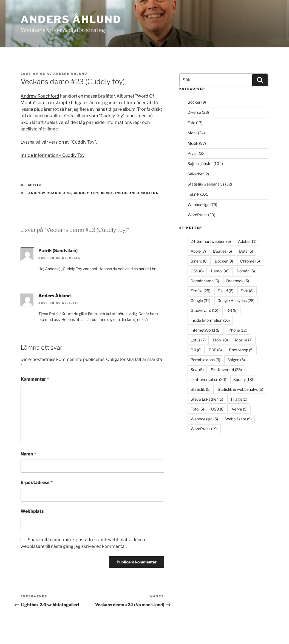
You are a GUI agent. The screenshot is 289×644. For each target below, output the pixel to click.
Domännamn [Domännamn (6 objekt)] (205, 281)
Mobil (192, 133)
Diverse (194, 112)
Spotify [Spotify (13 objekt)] (243, 379)
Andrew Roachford (40, 96)
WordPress (197, 215)
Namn (28, 454)
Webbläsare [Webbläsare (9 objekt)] (238, 419)
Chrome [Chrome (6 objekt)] (250, 261)
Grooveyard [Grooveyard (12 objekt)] (204, 310)
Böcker (194, 102)
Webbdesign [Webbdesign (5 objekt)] (204, 419)
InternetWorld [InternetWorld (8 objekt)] (206, 330)
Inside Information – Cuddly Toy (53, 155)
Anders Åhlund (71, 19)
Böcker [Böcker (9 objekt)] (224, 261)
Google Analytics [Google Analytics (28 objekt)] (236, 300)
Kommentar (35, 379)
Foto (191, 123)
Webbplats (32, 511)
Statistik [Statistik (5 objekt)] (201, 389)
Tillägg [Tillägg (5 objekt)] (239, 399)
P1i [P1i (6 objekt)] (196, 350)
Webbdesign (199, 205)
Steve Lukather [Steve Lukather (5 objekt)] (207, 399)
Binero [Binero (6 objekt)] (199, 261)
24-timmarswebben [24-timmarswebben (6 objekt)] (211, 241)
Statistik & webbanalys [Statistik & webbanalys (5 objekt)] (240, 389)
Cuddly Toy (86, 193)
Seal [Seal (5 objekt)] (197, 370)
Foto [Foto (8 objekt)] (247, 291)
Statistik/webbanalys (206, 184)
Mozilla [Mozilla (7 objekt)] (244, 340)
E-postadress (37, 482)
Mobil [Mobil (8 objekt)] (220, 340)
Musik (35, 185)
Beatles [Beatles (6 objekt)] (223, 251)
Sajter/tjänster (200, 163)
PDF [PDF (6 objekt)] (215, 350)
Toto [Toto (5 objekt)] (197, 409)
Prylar (193, 153)
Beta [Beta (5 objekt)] (246, 251)
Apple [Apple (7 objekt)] (198, 251)
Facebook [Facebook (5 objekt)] (238, 281)
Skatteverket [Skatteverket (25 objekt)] (226, 370)
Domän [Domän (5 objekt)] (246, 271)
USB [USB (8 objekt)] (218, 409)
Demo (107, 193)
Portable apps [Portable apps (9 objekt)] (205, 360)
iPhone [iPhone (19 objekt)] (237, 330)
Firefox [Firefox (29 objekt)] (200, 291)
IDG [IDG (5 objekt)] (231, 310)
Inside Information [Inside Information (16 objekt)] (210, 320)
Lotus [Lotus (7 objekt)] (198, 340)
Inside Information (137, 193)
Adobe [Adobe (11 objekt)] (247, 241)
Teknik (193, 194)
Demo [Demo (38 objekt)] (220, 271)
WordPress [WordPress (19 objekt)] (204, 429)
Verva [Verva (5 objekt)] (240, 409)
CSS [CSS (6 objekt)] (197, 271)
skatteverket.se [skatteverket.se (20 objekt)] (208, 379)
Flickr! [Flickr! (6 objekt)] (225, 291)
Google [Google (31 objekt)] (200, 300)
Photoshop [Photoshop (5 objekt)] (241, 350)
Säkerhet (196, 174)
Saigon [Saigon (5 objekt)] (236, 360)
